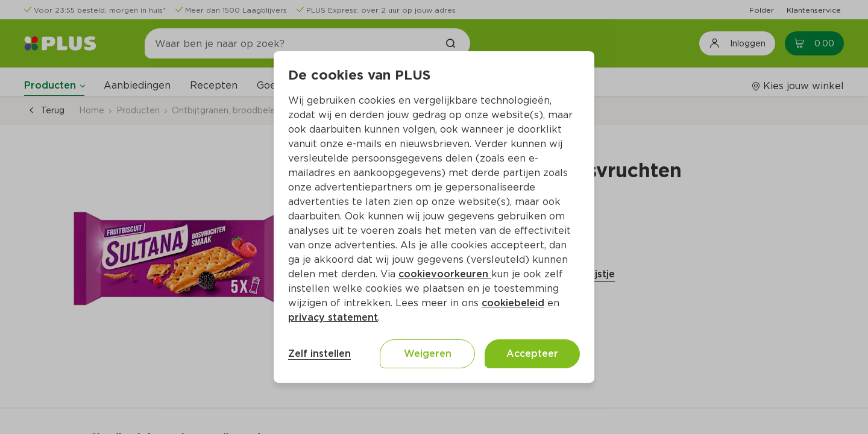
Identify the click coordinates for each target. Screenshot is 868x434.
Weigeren (428, 354)
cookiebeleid (513, 303)
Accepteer (532, 354)
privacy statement (333, 317)
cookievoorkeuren (445, 274)
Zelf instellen (319, 354)
